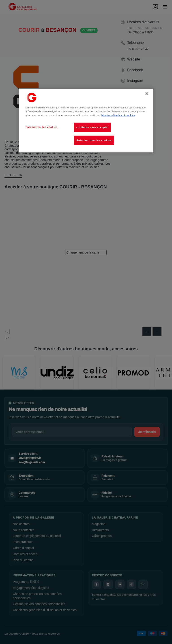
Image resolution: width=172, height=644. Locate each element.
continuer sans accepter (92, 127)
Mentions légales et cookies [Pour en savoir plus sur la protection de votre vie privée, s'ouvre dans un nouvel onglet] (118, 115)
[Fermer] (147, 94)
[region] (86, 121)
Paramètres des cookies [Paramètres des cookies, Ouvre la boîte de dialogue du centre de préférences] (42, 127)
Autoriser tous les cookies (94, 140)
